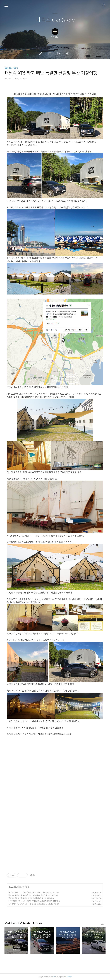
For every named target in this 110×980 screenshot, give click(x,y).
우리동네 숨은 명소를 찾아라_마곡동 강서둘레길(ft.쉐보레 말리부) (30, 898)
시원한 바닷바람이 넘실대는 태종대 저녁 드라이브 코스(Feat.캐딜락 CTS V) (33, 901)
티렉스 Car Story (55, 20)
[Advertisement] (33, 759)
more (103, 924)
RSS (59, 54)
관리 (68, 54)
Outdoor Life (11, 68)
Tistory (69, 977)
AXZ (54, 977)
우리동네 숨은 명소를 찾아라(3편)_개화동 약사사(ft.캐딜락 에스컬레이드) (33, 892)
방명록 (50, 54)
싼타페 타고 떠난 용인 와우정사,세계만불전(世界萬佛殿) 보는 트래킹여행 (33, 904)
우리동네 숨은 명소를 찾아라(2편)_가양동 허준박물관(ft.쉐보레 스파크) (32, 895)
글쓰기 (41, 54)
